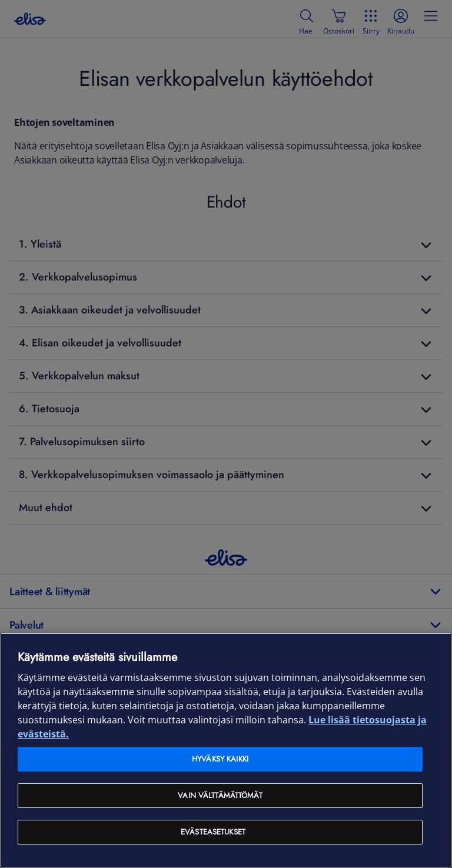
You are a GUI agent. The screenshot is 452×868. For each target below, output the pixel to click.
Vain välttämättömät (220, 795)
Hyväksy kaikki (220, 759)
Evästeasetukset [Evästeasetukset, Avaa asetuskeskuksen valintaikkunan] (213, 832)
